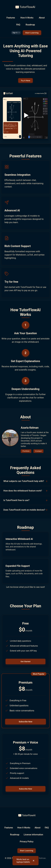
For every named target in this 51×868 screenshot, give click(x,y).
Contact (38, 451)
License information (33, 835)
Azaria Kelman (39, 858)
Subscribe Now (26, 722)
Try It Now (26, 81)
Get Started (26, 661)
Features (11, 18)
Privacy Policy (27, 842)
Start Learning (32, 33)
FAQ (18, 25)
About (42, 18)
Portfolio (26, 451)
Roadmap (30, 25)
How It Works (27, 18)
